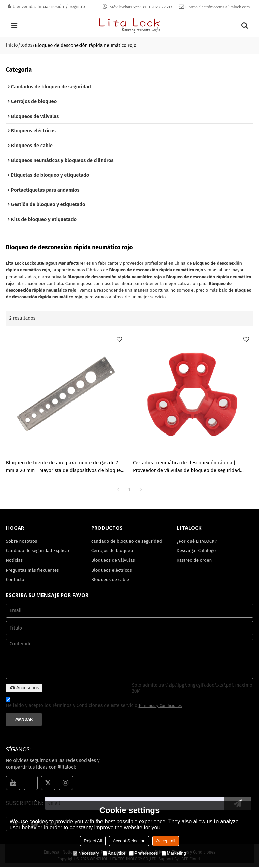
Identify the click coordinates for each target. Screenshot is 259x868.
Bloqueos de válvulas (113, 561)
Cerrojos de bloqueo (112, 551)
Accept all (166, 841)
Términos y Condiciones (160, 706)
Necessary (86, 853)
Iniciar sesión (51, 7)
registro (77, 7)
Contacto (15, 580)
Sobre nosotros (22, 541)
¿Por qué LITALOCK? (197, 541)
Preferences (144, 853)
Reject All (93, 841)
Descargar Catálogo (196, 551)
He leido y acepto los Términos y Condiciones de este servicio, (94, 704)
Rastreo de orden (194, 561)
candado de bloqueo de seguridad (127, 541)
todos (26, 45)
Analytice (114, 853)
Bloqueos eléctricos (112, 571)
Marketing (174, 853)
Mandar (24, 720)
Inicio (12, 45)
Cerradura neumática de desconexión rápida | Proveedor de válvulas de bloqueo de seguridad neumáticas (187, 467)
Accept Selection (129, 841)
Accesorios (24, 689)
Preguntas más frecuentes (33, 571)
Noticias (15, 561)
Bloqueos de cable (110, 580)
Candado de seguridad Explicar (38, 551)
